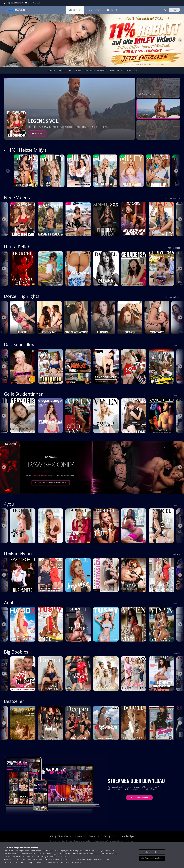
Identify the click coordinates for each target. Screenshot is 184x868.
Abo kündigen (128, 836)
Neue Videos (17, 197)
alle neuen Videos (172, 198)
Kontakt (115, 836)
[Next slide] (180, 40)
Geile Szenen (89, 71)
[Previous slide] (4, 40)
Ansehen (38, 134)
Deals (135, 71)
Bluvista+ (113, 10)
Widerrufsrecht (64, 836)
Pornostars (102, 71)
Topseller (78, 71)
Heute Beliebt (18, 247)
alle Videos (175, 346)
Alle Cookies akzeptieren (152, 858)
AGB (52, 836)
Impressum (80, 836)
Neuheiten (51, 71)
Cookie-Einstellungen (152, 852)
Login (174, 10)
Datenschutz (94, 836)
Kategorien (126, 70)
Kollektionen (114, 71)
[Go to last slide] (4, 219)
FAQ (106, 836)
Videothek (75, 10)
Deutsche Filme (65, 71)
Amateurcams (94, 10)
